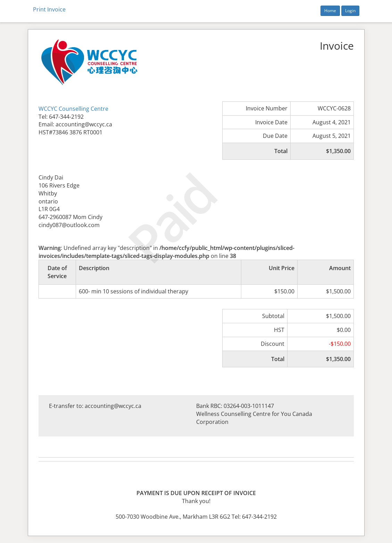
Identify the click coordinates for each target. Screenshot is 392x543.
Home (330, 11)
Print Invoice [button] (49, 9)
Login (350, 11)
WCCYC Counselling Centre (73, 109)
